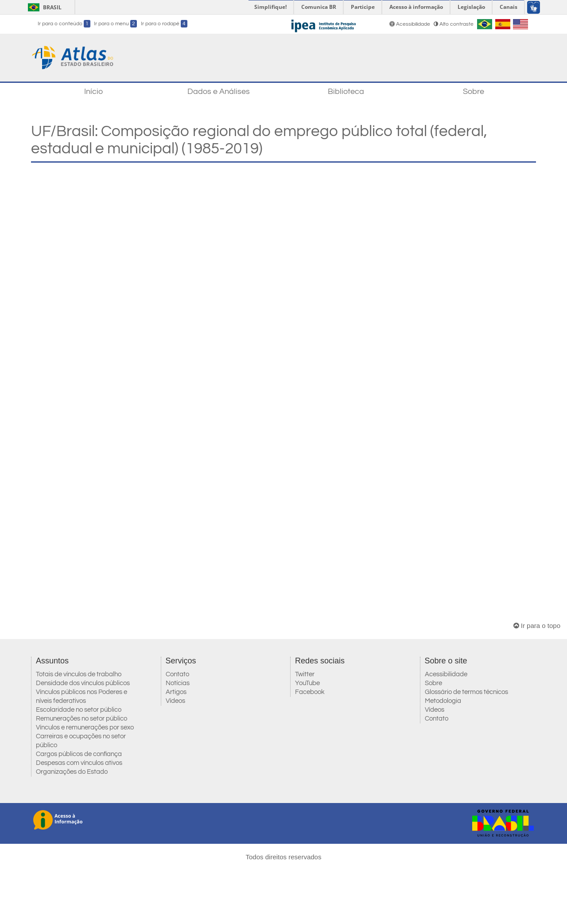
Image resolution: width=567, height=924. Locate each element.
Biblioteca (346, 92)
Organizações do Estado (72, 772)
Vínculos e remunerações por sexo (85, 727)
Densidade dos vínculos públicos (83, 683)
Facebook (310, 692)
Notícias (178, 683)
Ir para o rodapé (164, 24)
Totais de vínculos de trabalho (79, 674)
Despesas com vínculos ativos (79, 763)
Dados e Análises (219, 92)
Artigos (176, 692)
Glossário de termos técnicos (466, 692)
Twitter (305, 674)
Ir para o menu (115, 24)
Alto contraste (454, 24)
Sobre (474, 92)
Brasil (43, 7)
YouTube (307, 683)
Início (93, 92)
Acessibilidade (410, 24)
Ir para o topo (537, 626)
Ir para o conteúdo (64, 24)
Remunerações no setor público (82, 719)
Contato (177, 674)
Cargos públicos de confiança (79, 754)
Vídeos (175, 701)
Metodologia (443, 701)
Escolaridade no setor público (79, 710)
